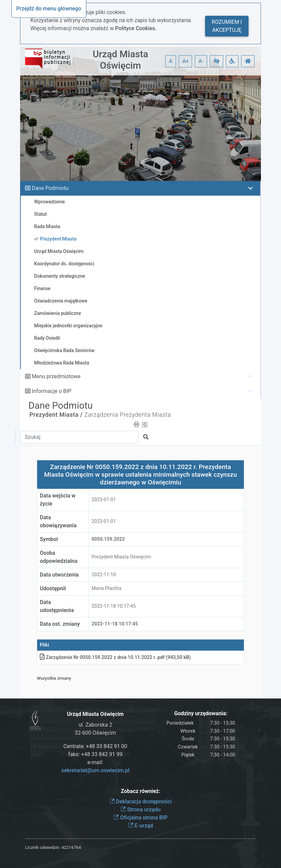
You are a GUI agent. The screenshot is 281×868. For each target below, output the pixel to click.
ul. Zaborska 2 (96, 725)
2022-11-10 (104, 575)
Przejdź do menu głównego (49, 9)
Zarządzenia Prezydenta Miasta (128, 415)
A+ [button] (186, 61)
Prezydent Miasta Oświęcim (121, 557)
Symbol (49, 539)
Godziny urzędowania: (201, 713)
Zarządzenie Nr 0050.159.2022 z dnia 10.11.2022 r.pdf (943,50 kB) (115, 657)
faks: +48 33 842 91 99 (95, 754)
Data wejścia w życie (58, 500)
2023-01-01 (104, 500)
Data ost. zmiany (60, 624)
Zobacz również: (140, 791)
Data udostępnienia (57, 606)
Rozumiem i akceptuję (227, 26)
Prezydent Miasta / (56, 415)
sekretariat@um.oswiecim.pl (95, 770)
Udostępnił (53, 588)
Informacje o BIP (52, 391)
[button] (216, 61)
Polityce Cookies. (136, 28)
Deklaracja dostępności (141, 802)
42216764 (71, 847)
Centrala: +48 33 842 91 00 (95, 746)
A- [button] (201, 61)
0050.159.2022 (108, 539)
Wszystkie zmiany (54, 678)
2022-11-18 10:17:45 (114, 606)
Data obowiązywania (58, 521)
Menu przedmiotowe (56, 376)
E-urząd (141, 826)
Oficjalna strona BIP (140, 818)
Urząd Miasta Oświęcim (120, 60)
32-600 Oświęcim (95, 733)
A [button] (171, 61)
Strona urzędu (140, 810)
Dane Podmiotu (50, 188)
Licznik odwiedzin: (43, 847)
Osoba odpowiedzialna (59, 557)
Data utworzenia (59, 575)
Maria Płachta (107, 588)
